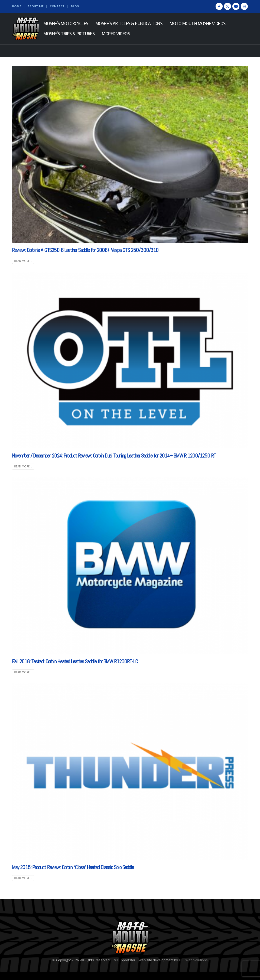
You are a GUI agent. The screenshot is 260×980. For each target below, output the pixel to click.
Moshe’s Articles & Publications (129, 23)
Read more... (23, 261)
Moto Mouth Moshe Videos (198, 23)
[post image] (130, 154)
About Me (35, 6)
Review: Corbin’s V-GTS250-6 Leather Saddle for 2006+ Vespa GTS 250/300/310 (85, 250)
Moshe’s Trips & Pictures (69, 33)
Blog (75, 6)
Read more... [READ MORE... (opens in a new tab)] (23, 466)
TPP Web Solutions (193, 960)
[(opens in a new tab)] (130, 360)
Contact (57, 6)
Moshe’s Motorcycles (66, 23)
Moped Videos (116, 33)
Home (17, 6)
